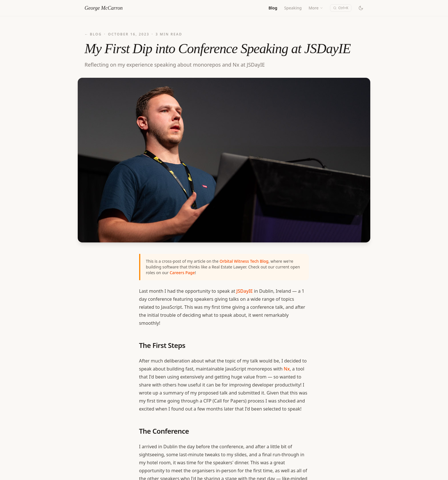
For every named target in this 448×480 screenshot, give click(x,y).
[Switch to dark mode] (361, 8)
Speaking (293, 8)
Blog (273, 8)
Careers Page (182, 273)
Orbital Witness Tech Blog (244, 261)
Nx (287, 369)
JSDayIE (244, 291)
